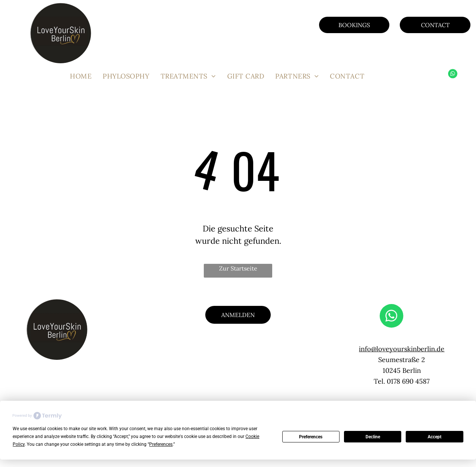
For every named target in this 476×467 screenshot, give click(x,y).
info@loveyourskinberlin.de (402, 349)
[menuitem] (81, 76)
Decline (373, 437)
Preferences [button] (161, 444)
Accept (435, 437)
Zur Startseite (238, 268)
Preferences (311, 437)
